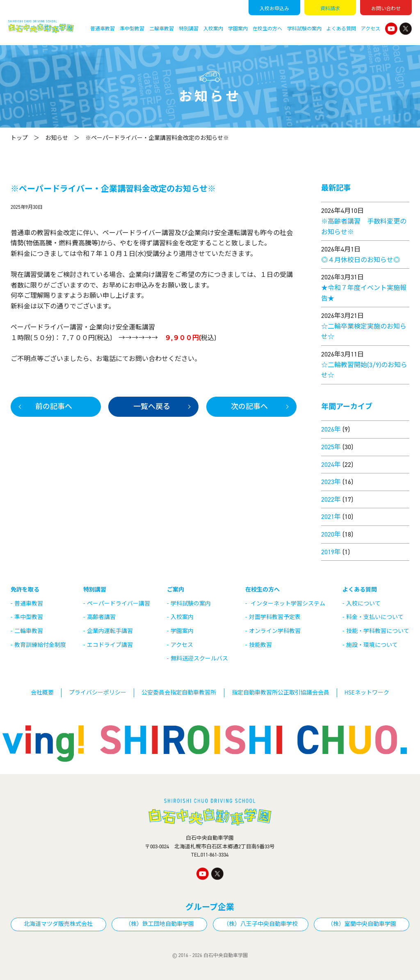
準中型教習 (132, 29)
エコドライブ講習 (110, 645)
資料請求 (330, 9)
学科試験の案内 (304, 29)
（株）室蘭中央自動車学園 (362, 924)
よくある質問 (341, 29)
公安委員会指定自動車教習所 (179, 693)
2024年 (331, 465)
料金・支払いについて (375, 617)
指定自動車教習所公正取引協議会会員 (281, 693)
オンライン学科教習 (275, 631)
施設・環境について (372, 645)
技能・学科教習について (378, 631)
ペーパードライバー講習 (119, 604)
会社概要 (42, 693)
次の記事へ (249, 407)
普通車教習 (103, 29)
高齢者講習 (101, 617)
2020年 (331, 534)
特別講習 (189, 29)
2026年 (331, 429)
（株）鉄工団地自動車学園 (160, 924)
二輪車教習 (162, 29)
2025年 (331, 447)
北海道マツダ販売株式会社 (58, 924)
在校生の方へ (267, 29)
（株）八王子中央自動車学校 (260, 924)
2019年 (331, 552)
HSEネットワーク (367, 693)
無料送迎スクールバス (199, 659)
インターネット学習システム (288, 604)
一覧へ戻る (152, 407)
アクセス (371, 29)
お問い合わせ (386, 9)
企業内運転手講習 (110, 631)
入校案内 (213, 29)
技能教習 (260, 645)
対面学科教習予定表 (275, 617)
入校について (363, 604)
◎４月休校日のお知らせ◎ (361, 260)
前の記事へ (54, 407)
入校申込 (274, 9)
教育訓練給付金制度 (40, 645)
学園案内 (238, 29)
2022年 (331, 499)
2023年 (331, 482)
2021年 (331, 517)
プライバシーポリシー (98, 693)
